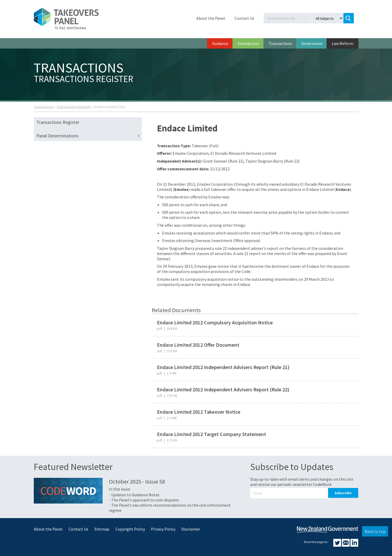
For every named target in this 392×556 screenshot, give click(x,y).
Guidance (220, 43)
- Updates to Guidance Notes (134, 495)
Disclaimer (191, 529)
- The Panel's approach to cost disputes (144, 500)
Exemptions (248, 43)
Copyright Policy (130, 529)
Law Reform (343, 43)
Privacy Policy (163, 529)
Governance (312, 43)
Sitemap (102, 529)
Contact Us (244, 18)
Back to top (375, 531)
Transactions (280, 43)
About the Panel (211, 18)
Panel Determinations (89, 136)
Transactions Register (74, 107)
